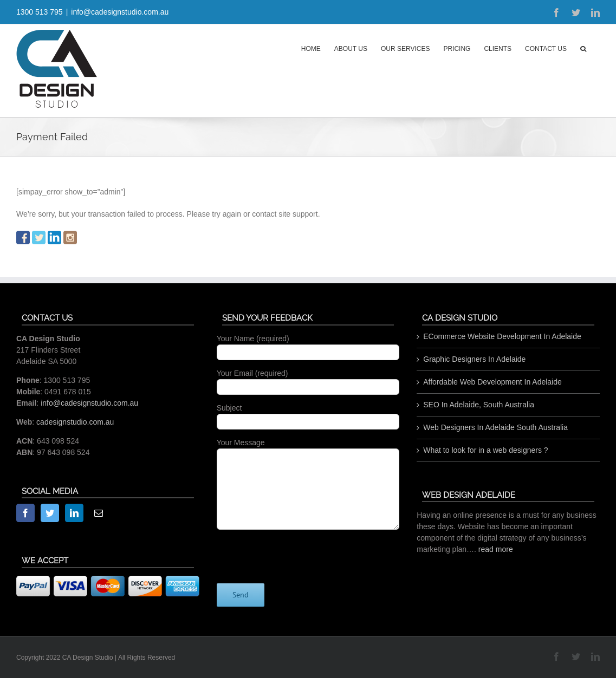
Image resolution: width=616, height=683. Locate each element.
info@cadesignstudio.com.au (120, 12)
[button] (583, 48)
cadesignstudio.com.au (75, 422)
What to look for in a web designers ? (485, 450)
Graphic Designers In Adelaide (474, 359)
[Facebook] (25, 513)
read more (496, 549)
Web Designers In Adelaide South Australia (495, 427)
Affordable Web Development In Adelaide (492, 382)
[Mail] (99, 513)
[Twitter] (50, 513)
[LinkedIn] (74, 513)
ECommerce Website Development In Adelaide (502, 336)
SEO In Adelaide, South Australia (479, 405)
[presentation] (299, 551)
